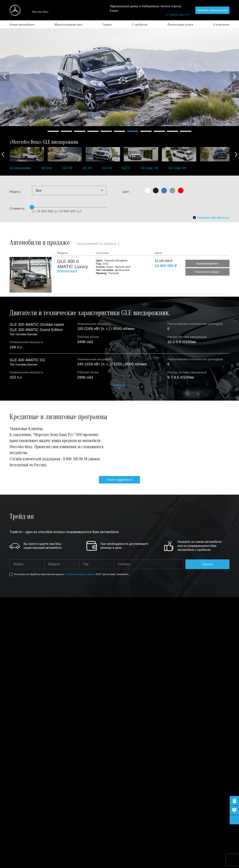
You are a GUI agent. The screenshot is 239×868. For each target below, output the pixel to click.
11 (186, 131)
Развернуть (120, 385)
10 (173, 131)
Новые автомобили (22, 24)
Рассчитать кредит (207, 272)
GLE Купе (47, 168)
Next (234, 77)
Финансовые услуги (180, 24)
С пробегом (140, 24)
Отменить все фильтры (211, 218)
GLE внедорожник (20, 168)
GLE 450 (107, 168)
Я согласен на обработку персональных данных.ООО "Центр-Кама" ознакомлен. (72, 574)
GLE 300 (67, 168)
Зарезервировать (208, 263)
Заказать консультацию (212, 10)
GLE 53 (126, 168)
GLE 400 (87, 168)
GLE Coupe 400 (177, 168)
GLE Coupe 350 (149, 168)
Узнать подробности (119, 480)
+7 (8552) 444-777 (178, 15)
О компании (221, 24)
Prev (5, 77)
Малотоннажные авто (69, 24)
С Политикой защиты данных (80, 574)
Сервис (107, 24)
